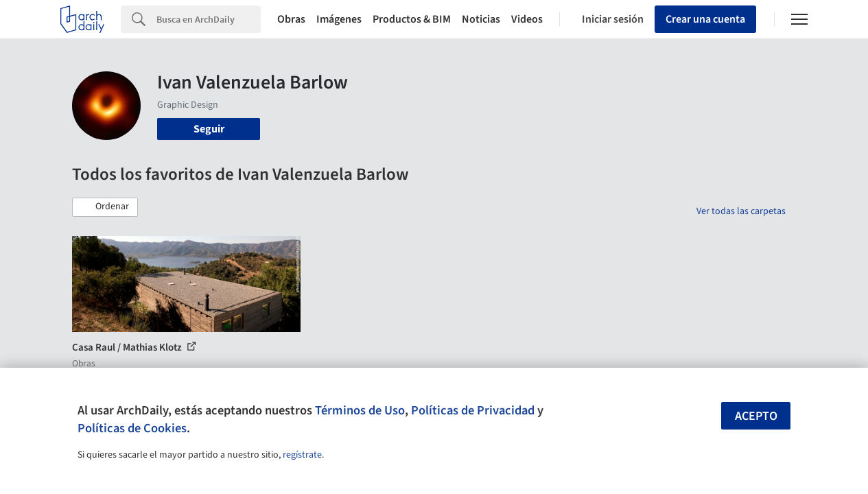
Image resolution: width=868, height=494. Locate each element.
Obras (291, 19)
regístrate (302, 455)
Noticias (481, 19)
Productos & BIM (412, 19)
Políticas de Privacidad (473, 410)
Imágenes (339, 19)
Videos (527, 19)
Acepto (756, 416)
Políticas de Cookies (132, 428)
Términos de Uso (360, 410)
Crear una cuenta (705, 19)
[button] (105, 207)
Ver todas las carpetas (741, 211)
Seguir (209, 129)
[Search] (209, 19)
